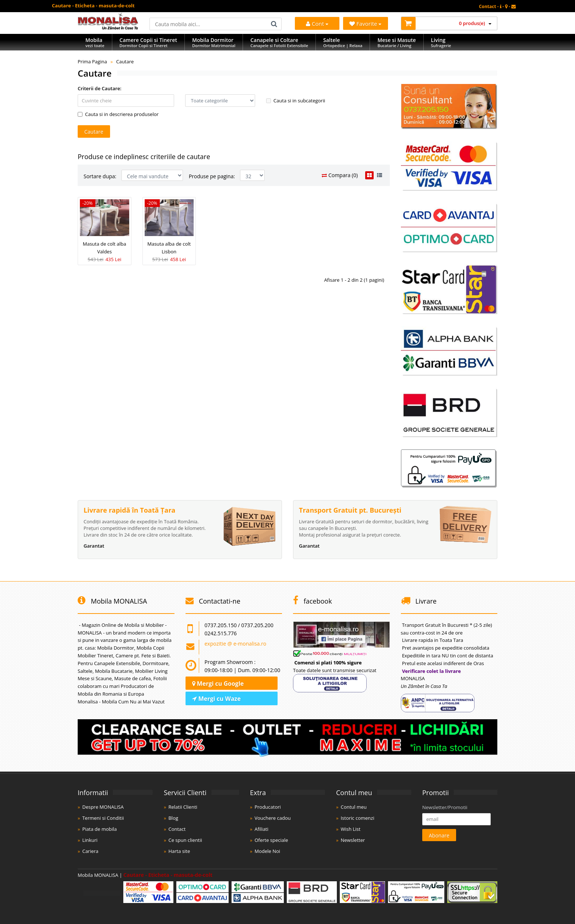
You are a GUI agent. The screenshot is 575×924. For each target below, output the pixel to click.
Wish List (350, 829)
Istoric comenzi (357, 818)
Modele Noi (267, 851)
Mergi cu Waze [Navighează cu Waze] (216, 699)
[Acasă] (108, 28)
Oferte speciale (271, 840)
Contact (177, 829)
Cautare (125, 62)
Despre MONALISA (103, 807)
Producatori (267, 807)
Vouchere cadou (272, 818)
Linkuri (90, 840)
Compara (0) (340, 175)
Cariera (90, 851)
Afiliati (261, 829)
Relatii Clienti (183, 807)
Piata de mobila (99, 829)
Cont (317, 24)
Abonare (439, 835)
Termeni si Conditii (103, 818)
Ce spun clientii (185, 840)
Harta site (179, 851)
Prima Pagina (92, 62)
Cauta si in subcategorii (296, 101)
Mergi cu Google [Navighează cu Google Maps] (218, 684)
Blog (173, 818)
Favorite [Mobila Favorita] (365, 24)
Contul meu (354, 807)
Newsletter (353, 840)
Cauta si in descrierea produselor (118, 114)
